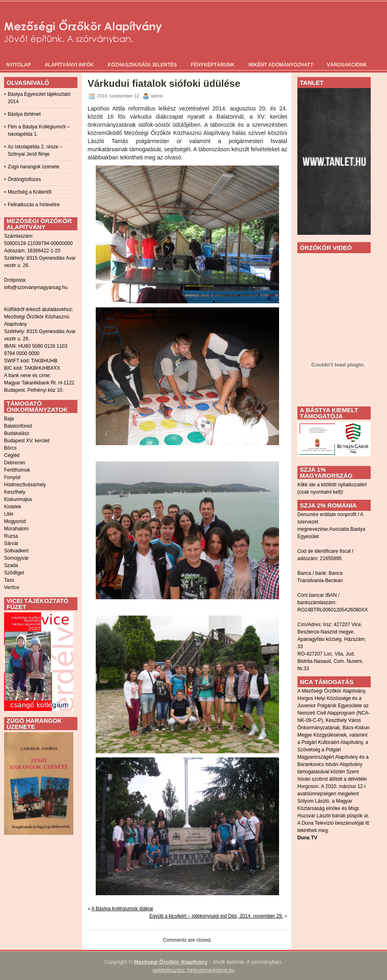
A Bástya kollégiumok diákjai (122, 909)
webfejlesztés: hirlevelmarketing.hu (193, 970)
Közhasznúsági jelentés (142, 65)
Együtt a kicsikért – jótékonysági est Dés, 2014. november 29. (216, 916)
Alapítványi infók (69, 65)
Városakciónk (347, 65)
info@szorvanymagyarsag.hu (36, 287)
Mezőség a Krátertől (30, 192)
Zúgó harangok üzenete (34, 167)
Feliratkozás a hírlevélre (34, 205)
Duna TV (307, 838)
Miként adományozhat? (281, 65)
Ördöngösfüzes (24, 179)
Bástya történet (24, 114)
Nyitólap (19, 65)
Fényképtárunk (212, 65)
